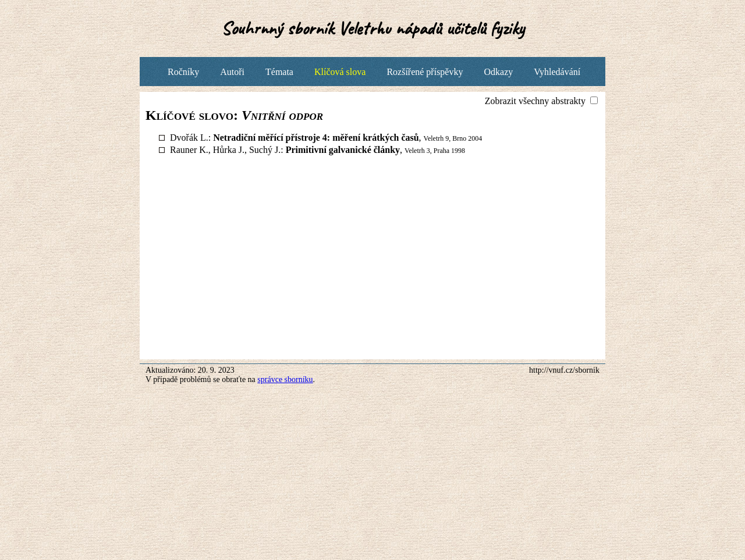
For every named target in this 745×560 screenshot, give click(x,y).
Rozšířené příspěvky (425, 72)
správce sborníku (285, 379)
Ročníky (183, 72)
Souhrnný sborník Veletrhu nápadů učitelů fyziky (373, 28)
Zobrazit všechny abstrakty (536, 101)
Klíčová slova (340, 72)
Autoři (232, 72)
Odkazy (498, 72)
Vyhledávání (557, 72)
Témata (279, 72)
